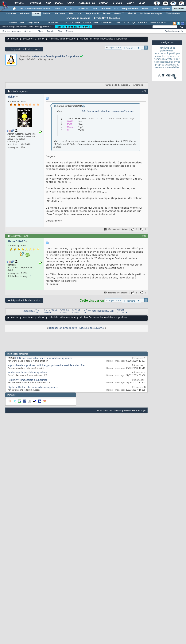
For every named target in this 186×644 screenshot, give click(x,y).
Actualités (29, 311)
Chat (70, 3)
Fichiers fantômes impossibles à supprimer (56, 56)
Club (141, 3)
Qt (134, 23)
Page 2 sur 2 (115, 48)
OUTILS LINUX (73, 23)
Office (155, 9)
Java (94, 9)
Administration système (62, 39)
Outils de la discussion (117, 85)
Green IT (119, 14)
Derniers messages (12, 31)
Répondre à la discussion (24, 49)
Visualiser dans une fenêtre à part (117, 111)
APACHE (142, 23)
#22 (144, 236)
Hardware (60, 14)
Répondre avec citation (116, 229)
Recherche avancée (174, 31)
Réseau (107, 14)
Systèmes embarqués (151, 14)
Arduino (47, 14)
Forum (15, 39)
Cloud (57, 9)
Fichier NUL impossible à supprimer (27, 373)
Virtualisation (173, 14)
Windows (25, 14)
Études (117, 3)
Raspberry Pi (92, 14)
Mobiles (166, 9)
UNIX (118, 23)
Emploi (104, 3)
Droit (130, 3)
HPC (71, 14)
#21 (144, 91)
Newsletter (86, 3)
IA (65, 9)
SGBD (145, 9)
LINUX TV (107, 23)
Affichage (138, 85)
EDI (116, 9)
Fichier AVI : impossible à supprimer (27, 380)
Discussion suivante (92, 328)
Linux (36, 14)
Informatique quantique (78, 18)
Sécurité (132, 14)
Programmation (130, 9)
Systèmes (179, 9)
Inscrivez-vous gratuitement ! (73, 27)
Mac (80, 14)
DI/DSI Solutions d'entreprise (35, 9)
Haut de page (139, 410)
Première (129, 48)
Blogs (59, 3)
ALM (72, 9)
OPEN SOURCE (158, 23)
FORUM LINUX (16, 23)
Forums (19, 3)
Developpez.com (122, 410)
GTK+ (126, 23)
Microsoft (83, 9)
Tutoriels (35, 3)
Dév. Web (105, 9)
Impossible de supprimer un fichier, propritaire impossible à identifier (46, 366)
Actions (28, 31)
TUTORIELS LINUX (52, 23)
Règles (69, 31)
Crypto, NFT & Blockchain (107, 18)
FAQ (48, 3)
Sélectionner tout (90, 111)
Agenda (50, 31)
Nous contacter (105, 410)
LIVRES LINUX (91, 23)
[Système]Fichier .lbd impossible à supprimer (33, 387)
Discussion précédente (63, 328)
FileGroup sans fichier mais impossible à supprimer (44, 358)
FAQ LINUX (33, 23)
